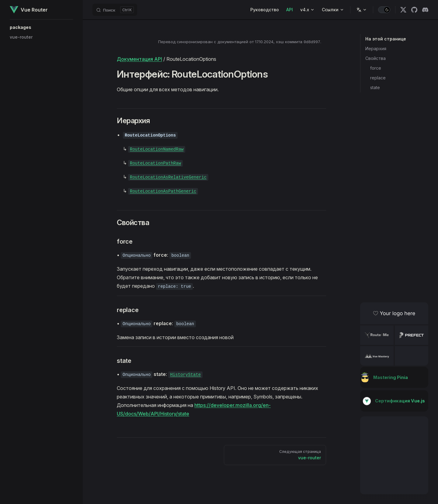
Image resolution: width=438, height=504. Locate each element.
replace (378, 78)
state (375, 87)
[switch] (384, 10)
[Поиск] (115, 10)
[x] (403, 10)
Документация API (139, 59)
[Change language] (362, 10)
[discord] (425, 10)
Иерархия (376, 49)
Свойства (375, 58)
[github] (414, 10)
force (376, 68)
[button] (41, 27)
